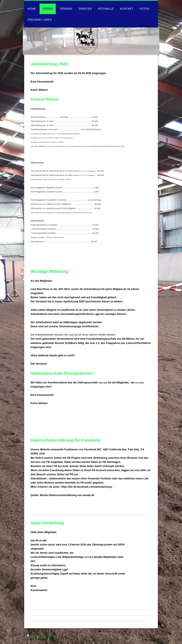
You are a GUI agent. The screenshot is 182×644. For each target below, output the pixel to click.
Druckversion (37, 636)
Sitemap (52, 636)
